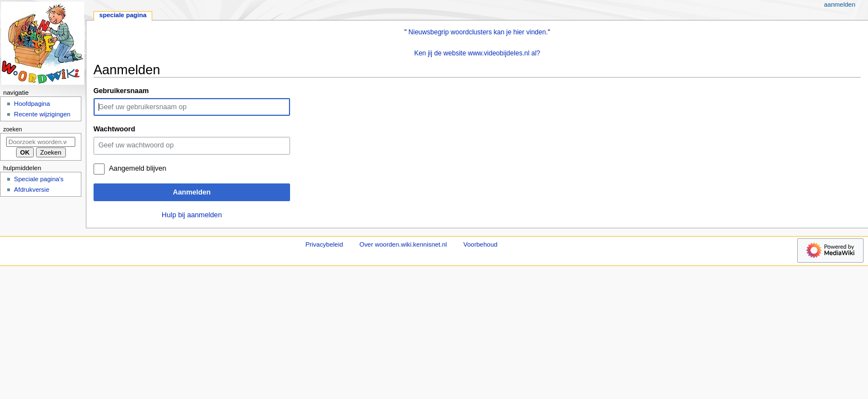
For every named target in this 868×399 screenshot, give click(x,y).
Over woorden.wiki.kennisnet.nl (403, 244)
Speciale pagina (123, 15)
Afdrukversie (32, 190)
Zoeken (13, 129)
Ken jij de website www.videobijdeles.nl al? (477, 53)
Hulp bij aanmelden (192, 215)
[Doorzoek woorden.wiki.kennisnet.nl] (41, 142)
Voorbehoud (480, 244)
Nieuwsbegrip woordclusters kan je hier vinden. (478, 32)
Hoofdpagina (32, 104)
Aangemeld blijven (138, 168)
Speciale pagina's (38, 179)
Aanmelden (192, 192)
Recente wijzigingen (42, 114)
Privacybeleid (324, 244)
